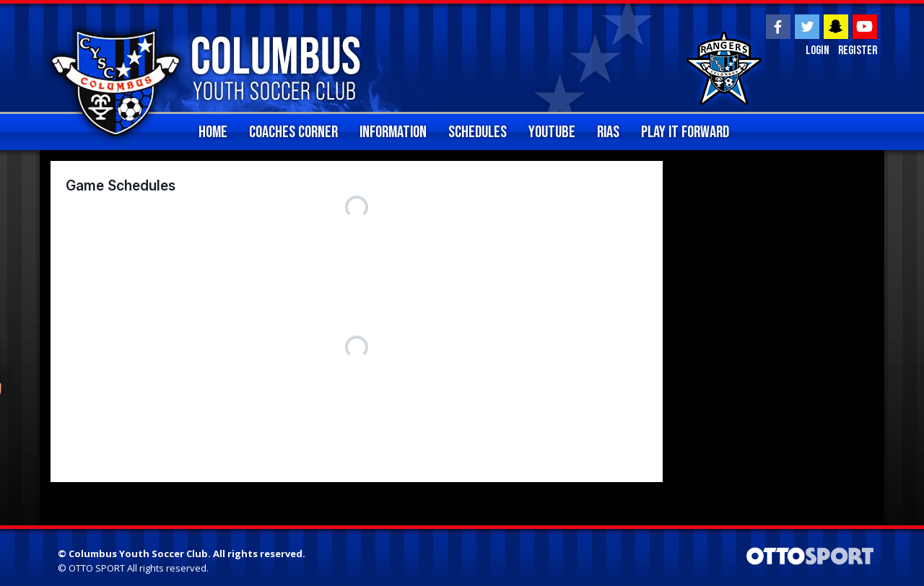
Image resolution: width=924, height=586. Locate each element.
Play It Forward (685, 132)
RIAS (608, 132)
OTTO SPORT (97, 568)
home (213, 132)
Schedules (478, 132)
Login (815, 52)
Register (857, 52)
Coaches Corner (293, 132)
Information (393, 132)
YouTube (552, 132)
